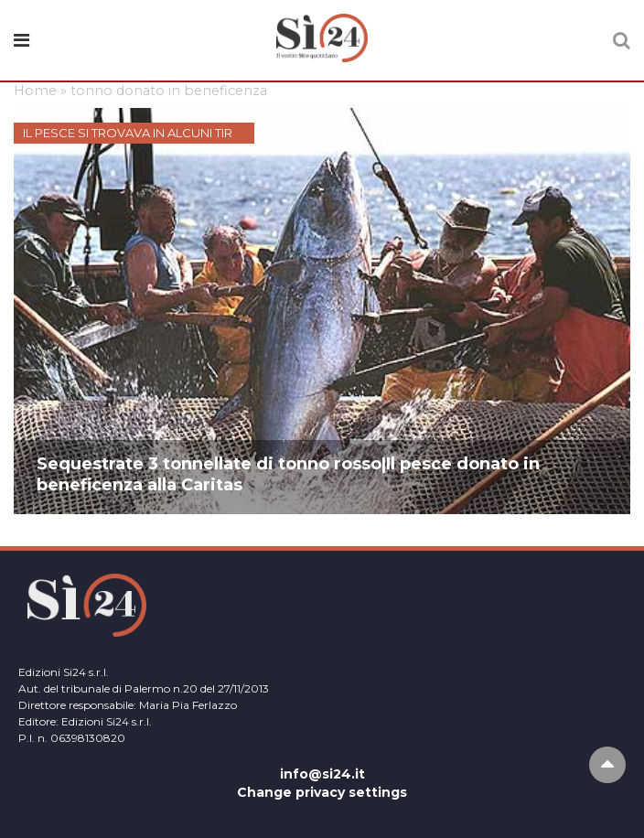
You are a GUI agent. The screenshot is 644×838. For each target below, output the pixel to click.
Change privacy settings (322, 792)
